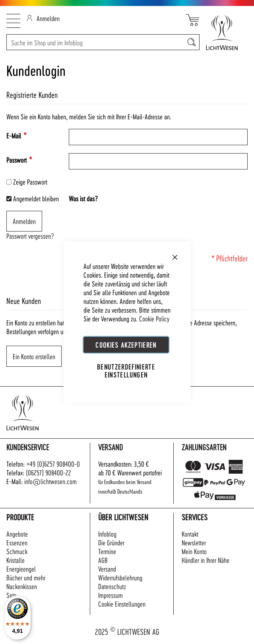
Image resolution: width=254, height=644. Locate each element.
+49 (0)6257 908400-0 (53, 464)
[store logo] (224, 32)
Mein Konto (194, 551)
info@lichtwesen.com (50, 481)
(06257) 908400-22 (48, 472)
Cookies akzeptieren (126, 344)
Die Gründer (111, 542)
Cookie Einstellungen (122, 604)
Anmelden (43, 18)
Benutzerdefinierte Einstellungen (126, 370)
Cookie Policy (154, 318)
